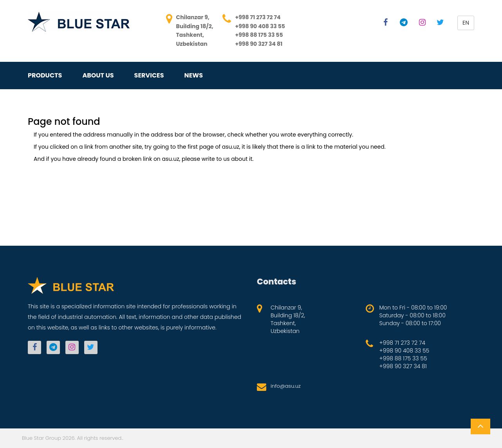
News (194, 76)
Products (45, 76)
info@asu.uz (286, 386)
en (466, 23)
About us (98, 76)
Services (149, 76)
